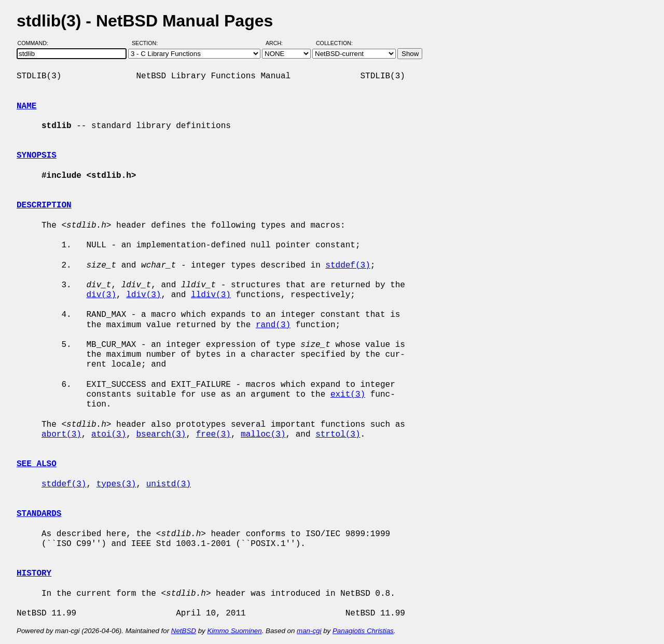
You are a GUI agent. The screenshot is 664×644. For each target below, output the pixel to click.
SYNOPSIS (37, 156)
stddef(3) (348, 265)
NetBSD (184, 631)
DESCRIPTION (44, 205)
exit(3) (348, 395)
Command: (36, 43)
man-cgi (309, 631)
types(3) (116, 484)
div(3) (101, 295)
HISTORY (34, 573)
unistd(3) (169, 484)
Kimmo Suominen (234, 631)
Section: (147, 43)
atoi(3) (109, 435)
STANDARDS (39, 514)
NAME (26, 106)
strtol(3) (338, 435)
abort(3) (61, 435)
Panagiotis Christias (363, 631)
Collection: (334, 43)
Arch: (279, 43)
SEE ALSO (37, 464)
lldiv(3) (211, 295)
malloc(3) (263, 435)
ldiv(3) (143, 295)
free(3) (213, 435)
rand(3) (273, 325)
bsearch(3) (161, 435)
